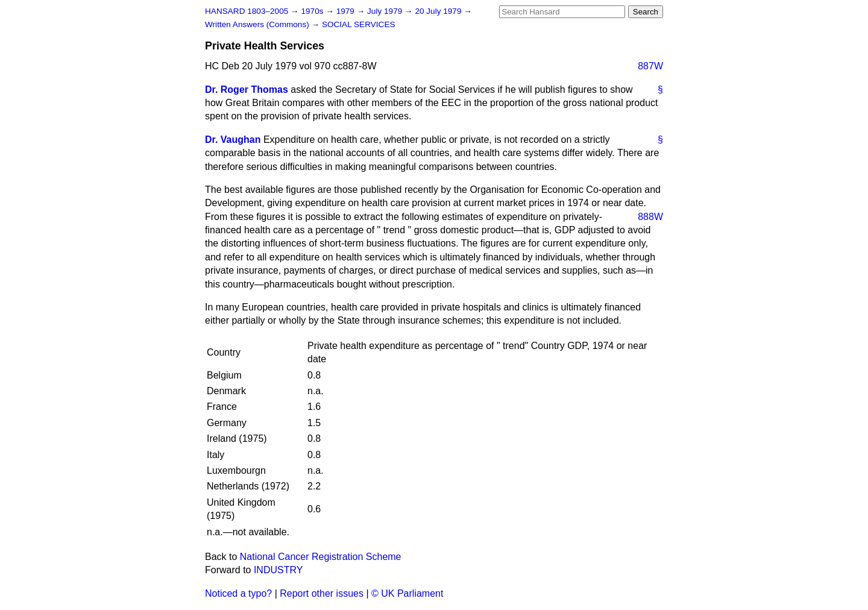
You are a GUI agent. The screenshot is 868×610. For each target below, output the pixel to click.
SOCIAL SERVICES (359, 24)
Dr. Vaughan (233, 140)
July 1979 (386, 11)
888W (650, 217)
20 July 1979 (439, 11)
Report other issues (322, 593)
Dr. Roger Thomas (247, 90)
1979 (347, 11)
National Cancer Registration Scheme (321, 557)
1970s (313, 11)
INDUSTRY (278, 570)
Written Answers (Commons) (258, 24)
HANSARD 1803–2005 (247, 11)
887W (650, 66)
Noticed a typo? (238, 593)
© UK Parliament (407, 593)
